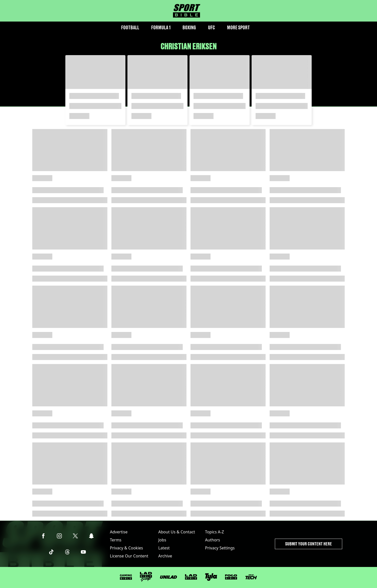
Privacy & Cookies (126, 548)
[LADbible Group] (146, 577)
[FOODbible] (231, 577)
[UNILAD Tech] (251, 577)
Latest (164, 548)
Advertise (119, 532)
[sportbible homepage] (187, 11)
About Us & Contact (177, 532)
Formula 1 (161, 27)
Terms (116, 540)
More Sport (238, 27)
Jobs (162, 540)
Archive (165, 556)
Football (130, 27)
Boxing (189, 27)
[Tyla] (211, 577)
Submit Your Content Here (309, 544)
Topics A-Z (214, 532)
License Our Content (129, 556)
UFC (212, 27)
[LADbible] (191, 577)
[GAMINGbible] (126, 577)
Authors (213, 540)
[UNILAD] (168, 577)
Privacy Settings (220, 548)
